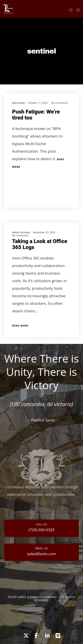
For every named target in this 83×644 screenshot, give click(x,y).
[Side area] (70, 10)
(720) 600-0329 (41, 530)
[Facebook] (36, 635)
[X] (25, 635)
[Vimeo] (58, 635)
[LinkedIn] (47, 635)
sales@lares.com (42, 554)
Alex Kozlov (19, 103)
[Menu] (77, 10)
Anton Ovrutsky (21, 232)
